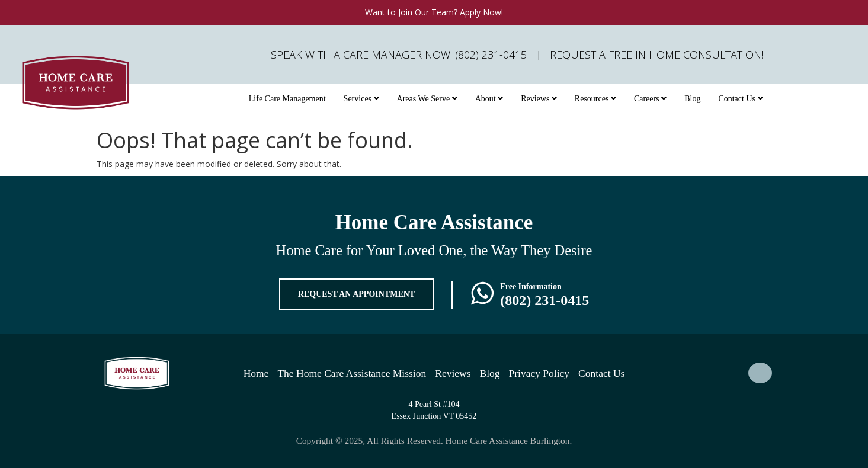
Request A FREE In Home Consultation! (656, 55)
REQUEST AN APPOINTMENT (356, 294)
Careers (650, 99)
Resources (595, 99)
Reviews (539, 99)
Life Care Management (287, 99)
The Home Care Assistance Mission (352, 373)
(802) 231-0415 (544, 300)
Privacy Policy (539, 373)
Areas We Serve (427, 99)
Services (361, 99)
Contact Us (740, 99)
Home (256, 373)
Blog (692, 99)
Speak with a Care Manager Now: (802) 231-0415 (399, 55)
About (489, 99)
